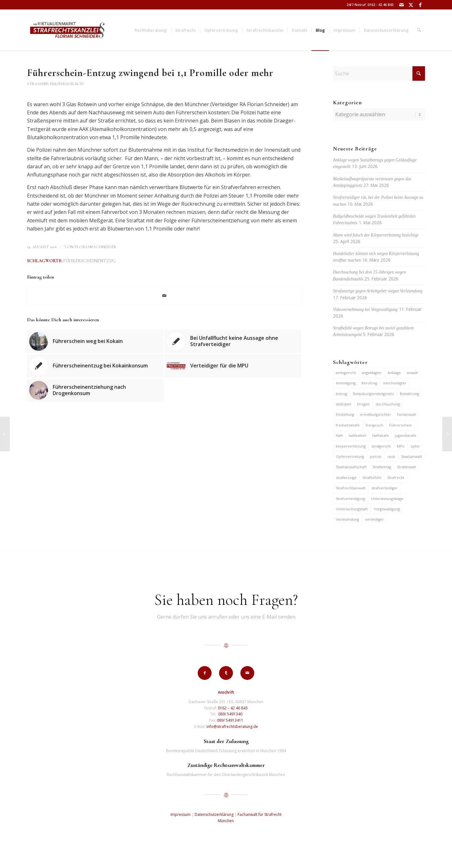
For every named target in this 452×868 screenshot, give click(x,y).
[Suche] (419, 30)
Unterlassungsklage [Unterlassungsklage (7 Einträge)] (387, 499)
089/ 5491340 (230, 714)
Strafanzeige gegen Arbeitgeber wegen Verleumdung (378, 291)
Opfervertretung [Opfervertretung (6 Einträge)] (350, 456)
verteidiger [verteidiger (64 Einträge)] (374, 519)
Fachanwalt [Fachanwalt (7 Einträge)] (406, 414)
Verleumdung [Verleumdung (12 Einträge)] (347, 519)
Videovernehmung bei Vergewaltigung (365, 309)
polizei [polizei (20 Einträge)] (376, 456)
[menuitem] (151, 30)
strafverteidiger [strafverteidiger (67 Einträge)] (385, 488)
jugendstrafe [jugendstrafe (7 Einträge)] (406, 435)
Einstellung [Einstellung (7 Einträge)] (345, 414)
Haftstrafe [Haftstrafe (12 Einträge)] (381, 435)
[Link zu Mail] (401, 5)
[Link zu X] (411, 5)
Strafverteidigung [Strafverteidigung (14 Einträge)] (350, 499)
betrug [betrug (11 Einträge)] (342, 394)
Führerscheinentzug (89, 261)
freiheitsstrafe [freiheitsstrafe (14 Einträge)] (348, 425)
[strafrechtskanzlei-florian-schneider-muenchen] (67, 30)
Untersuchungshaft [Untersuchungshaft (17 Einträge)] (352, 509)
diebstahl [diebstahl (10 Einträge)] (344, 404)
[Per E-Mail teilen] (164, 296)
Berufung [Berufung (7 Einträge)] (369, 383)
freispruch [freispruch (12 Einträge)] (374, 425)
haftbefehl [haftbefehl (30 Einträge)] (358, 435)
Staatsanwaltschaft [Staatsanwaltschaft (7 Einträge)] (351, 467)
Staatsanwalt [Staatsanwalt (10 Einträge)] (412, 456)
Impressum (180, 814)
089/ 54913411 (230, 720)
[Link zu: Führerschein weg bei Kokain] (95, 341)
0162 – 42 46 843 (233, 708)
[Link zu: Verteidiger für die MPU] (233, 366)
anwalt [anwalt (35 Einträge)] (412, 373)
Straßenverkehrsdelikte (55, 84)
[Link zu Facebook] (420, 5)
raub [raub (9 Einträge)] (391, 456)
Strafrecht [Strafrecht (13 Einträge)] (396, 477)
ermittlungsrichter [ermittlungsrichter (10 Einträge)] (376, 414)
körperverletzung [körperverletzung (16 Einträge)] (351, 446)
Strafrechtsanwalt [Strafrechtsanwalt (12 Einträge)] (351, 488)
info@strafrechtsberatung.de (232, 727)
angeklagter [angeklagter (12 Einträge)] (372, 373)
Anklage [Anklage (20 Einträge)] (394, 373)
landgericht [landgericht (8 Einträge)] (381, 446)
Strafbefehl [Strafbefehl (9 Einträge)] (372, 477)
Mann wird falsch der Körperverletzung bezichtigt (376, 235)
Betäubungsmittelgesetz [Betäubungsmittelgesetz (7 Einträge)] (374, 394)
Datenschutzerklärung (214, 814)
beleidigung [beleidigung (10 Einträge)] (346, 383)
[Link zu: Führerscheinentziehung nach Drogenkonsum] (95, 390)
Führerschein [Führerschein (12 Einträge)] (401, 425)
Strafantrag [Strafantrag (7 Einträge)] (382, 467)
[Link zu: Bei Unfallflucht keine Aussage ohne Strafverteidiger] (233, 341)
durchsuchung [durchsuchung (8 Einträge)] (388, 404)
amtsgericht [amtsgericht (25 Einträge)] (346, 373)
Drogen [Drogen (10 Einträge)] (363, 404)
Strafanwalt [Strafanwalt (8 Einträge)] (406, 467)
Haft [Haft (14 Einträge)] (339, 435)
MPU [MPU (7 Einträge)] (401, 446)
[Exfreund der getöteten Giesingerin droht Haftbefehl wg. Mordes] (5, 434)
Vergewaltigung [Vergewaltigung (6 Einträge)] (387, 509)
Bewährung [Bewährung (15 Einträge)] (409, 394)
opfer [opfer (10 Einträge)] (415, 446)
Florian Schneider (95, 247)
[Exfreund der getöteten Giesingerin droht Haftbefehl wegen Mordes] (447, 434)
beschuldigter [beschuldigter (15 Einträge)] (395, 383)
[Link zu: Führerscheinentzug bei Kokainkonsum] (95, 366)
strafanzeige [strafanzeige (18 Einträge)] (346, 477)
